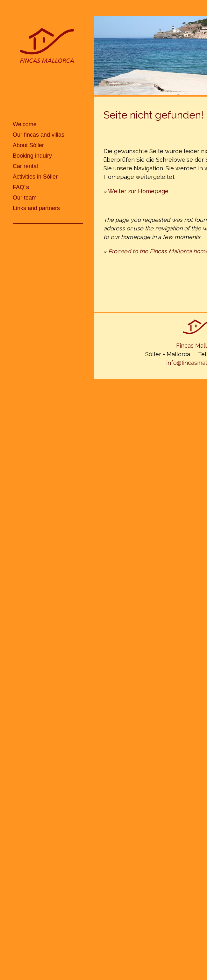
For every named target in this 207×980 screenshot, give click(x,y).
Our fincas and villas (39, 135)
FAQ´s (21, 187)
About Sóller (28, 145)
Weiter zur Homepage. (139, 191)
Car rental (25, 166)
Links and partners (36, 208)
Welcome (25, 124)
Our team (25, 198)
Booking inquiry (32, 156)
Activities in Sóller (35, 177)
